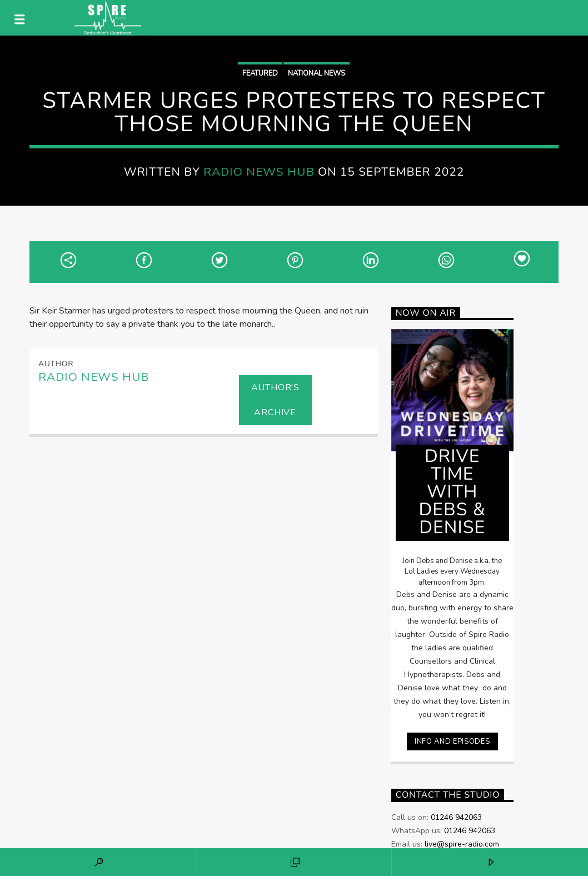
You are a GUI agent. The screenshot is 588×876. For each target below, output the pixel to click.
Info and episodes (452, 741)
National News (317, 73)
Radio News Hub (259, 172)
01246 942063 (456, 817)
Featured (260, 73)
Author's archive (275, 400)
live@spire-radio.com (462, 844)
